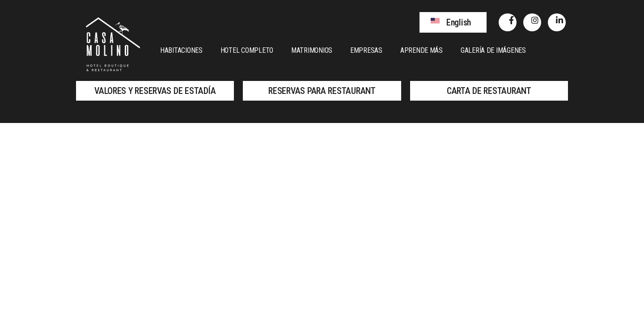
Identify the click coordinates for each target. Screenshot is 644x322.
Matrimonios (312, 50)
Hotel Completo (247, 50)
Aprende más (422, 50)
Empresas (366, 50)
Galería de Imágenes (493, 50)
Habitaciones (181, 50)
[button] (453, 22)
